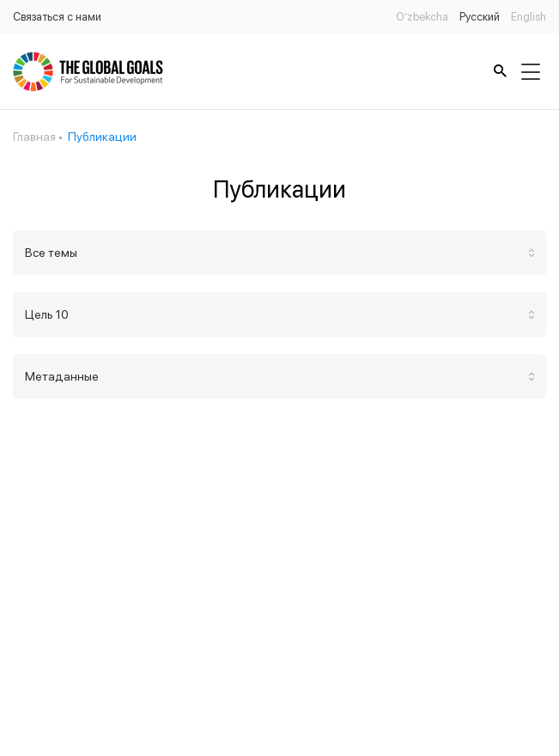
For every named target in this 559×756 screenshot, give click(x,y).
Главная (34, 137)
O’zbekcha (422, 17)
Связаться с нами (57, 17)
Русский (480, 17)
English (529, 17)
